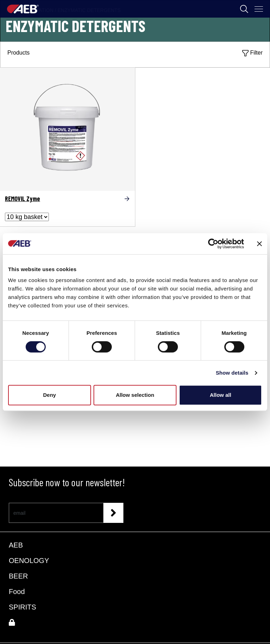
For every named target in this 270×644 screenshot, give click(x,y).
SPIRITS (22, 607)
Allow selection (135, 395)
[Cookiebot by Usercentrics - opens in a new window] (213, 244)
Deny (49, 395)
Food (17, 592)
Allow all (221, 395)
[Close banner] (259, 244)
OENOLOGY (29, 561)
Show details (232, 373)
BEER (18, 576)
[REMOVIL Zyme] (67, 127)
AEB (16, 545)
